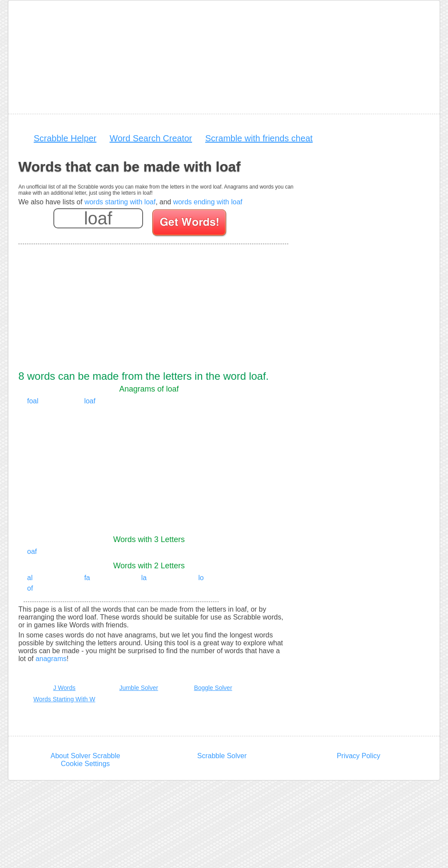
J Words (64, 688)
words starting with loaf (120, 202)
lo (201, 578)
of (30, 588)
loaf (90, 401)
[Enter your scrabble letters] (98, 218)
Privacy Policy (359, 756)
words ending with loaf (208, 202)
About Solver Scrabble (85, 756)
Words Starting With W (64, 699)
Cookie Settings (85, 764)
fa (87, 578)
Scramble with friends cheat (259, 138)
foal (33, 401)
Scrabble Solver (222, 756)
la (144, 578)
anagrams (51, 659)
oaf (32, 551)
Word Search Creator (151, 138)
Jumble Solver (139, 688)
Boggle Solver (213, 688)
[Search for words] (190, 224)
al (30, 578)
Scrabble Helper (65, 138)
